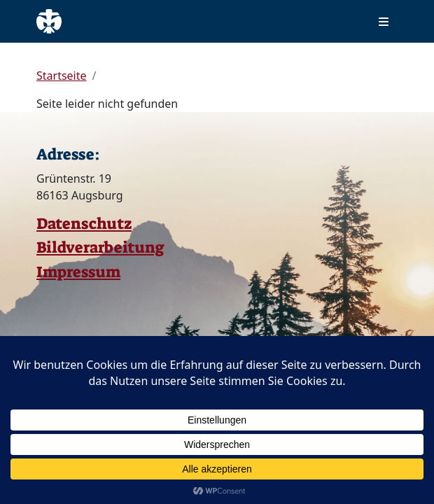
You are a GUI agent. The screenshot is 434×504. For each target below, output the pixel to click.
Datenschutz (84, 224)
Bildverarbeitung (100, 247)
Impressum (78, 272)
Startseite (62, 76)
